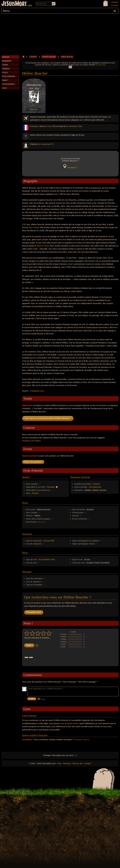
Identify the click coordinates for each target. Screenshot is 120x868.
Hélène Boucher (67, 57)
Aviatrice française (49, 57)
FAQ (59, 763)
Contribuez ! (72, 168)
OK (70, 67)
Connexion (115, 5)
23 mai (48, 126)
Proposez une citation (31, 441)
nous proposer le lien (69, 723)
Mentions (67, 763)
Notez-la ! (34, 109)
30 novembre (72, 126)
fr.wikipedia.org (36, 391)
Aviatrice (96, 484)
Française (34, 126)
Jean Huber (34, 227)
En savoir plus (101, 65)
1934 (80, 126)
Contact (88, 763)
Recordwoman (95, 487)
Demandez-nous (34, 612)
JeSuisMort (14, 4)
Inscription (115, 2)
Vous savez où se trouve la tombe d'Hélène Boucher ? (48, 418)
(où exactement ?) (46, 144)
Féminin (35, 493)
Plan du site (78, 763)
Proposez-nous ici (82, 740)
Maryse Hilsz (42, 246)
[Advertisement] (60, 34)
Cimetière (33, 57)
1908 (54, 126)
